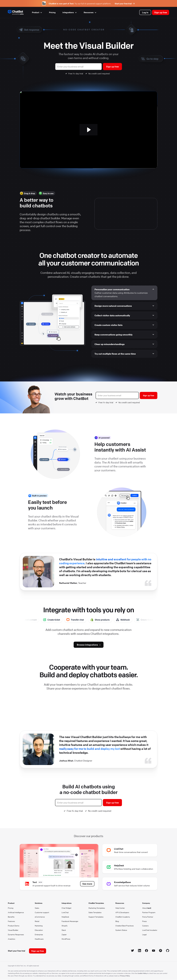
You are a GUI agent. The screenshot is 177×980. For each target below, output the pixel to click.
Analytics (11, 939)
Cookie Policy (142, 973)
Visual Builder (13, 930)
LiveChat (65, 912)
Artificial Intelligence (16, 912)
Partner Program (149, 912)
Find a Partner (148, 917)
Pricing (52, 12)
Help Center (120, 908)
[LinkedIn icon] (140, 951)
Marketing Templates (97, 908)
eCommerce (40, 917)
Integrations (70, 12)
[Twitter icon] (133, 951)
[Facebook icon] (147, 951)
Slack (64, 930)
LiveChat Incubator (150, 930)
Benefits (11, 917)
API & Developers (122, 912)
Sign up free (161, 12)
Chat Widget (66, 908)
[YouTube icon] (154, 951)
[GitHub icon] (168, 951)
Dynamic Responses (16, 934)
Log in (145, 12)
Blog (117, 921)
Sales (37, 908)
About (147, 908)
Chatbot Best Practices (125, 926)
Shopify (65, 926)
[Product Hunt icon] (161, 951)
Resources (90, 12)
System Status (121, 930)
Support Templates (96, 917)
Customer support (42, 912)
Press (144, 921)
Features (11, 921)
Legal (144, 934)
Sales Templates (95, 912)
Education (39, 930)
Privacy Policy (125, 976)
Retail (37, 921)
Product (37, 12)
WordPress (66, 939)
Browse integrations (88, 645)
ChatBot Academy (123, 917)
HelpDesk (65, 917)
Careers (145, 926)
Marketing (39, 926)
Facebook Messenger (70, 921)
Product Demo (14, 926)
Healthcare (39, 939)
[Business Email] (78, 67)
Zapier (64, 934)
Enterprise (39, 934)
